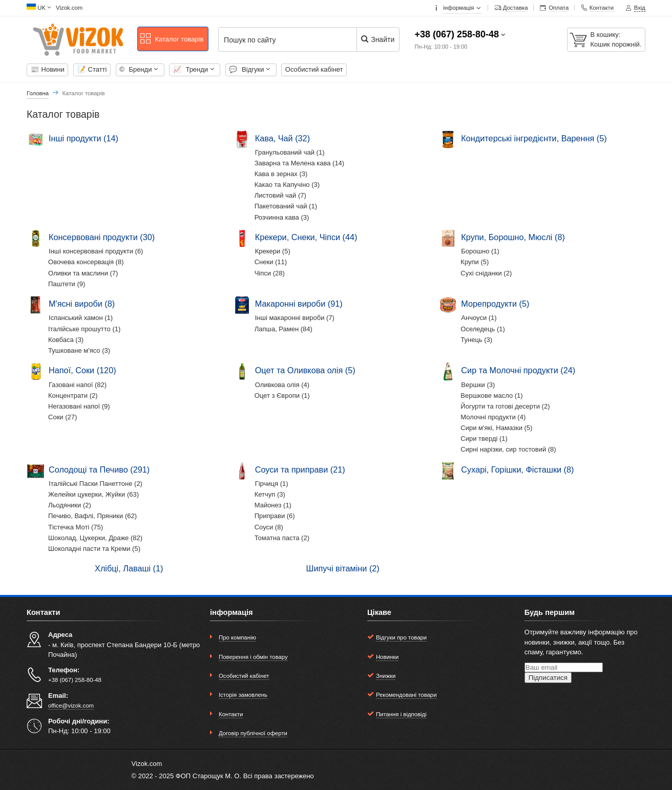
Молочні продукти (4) (493, 417)
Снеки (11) (271, 262)
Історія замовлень (243, 695)
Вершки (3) (478, 385)
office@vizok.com (71, 706)
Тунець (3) (476, 340)
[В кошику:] (606, 40)
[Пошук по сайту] (293, 40)
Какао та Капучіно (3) (287, 185)
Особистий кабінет (314, 69)
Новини (48, 69)
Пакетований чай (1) (286, 206)
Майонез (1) (273, 505)
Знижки (386, 676)
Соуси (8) (269, 527)
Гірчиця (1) (272, 484)
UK (41, 7)
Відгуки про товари (401, 637)
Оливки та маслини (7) (83, 273)
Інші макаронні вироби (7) (295, 318)
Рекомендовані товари (406, 695)
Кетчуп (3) (270, 494)
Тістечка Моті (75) (76, 527)
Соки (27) (62, 417)
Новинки (387, 657)
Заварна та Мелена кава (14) (300, 163)
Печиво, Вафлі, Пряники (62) (92, 516)
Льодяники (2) (70, 505)
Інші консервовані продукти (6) (96, 251)
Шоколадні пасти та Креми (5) (94, 549)
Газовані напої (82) (78, 385)
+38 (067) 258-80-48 (457, 34)
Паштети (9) (67, 284)
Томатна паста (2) (282, 538)
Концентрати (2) (73, 396)
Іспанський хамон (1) (81, 318)
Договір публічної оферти (253, 733)
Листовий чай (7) (280, 195)
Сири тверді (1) (484, 439)
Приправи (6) (275, 516)
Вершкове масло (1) (491, 396)
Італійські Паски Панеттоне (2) (96, 484)
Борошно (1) (480, 251)
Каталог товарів (172, 39)
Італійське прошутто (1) (84, 329)
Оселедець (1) (482, 329)
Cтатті (92, 69)
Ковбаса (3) (66, 340)
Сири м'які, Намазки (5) (496, 428)
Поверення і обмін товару (253, 657)
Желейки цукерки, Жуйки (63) (93, 494)
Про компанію (237, 637)
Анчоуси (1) (479, 318)
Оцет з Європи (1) (282, 396)
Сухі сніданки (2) (486, 273)
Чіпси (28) (270, 273)
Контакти (231, 714)
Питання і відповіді (401, 714)
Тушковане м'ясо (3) (79, 350)
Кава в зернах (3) (281, 174)
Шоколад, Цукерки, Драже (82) (95, 538)
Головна (38, 93)
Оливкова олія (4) (282, 385)
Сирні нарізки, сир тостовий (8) (508, 449)
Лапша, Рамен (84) (283, 329)
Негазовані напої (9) (79, 406)
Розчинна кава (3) (282, 217)
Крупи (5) (475, 262)
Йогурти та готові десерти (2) (505, 406)
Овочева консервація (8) (86, 262)
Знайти (377, 39)
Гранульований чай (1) (290, 152)
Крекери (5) (273, 251)
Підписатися (548, 678)
